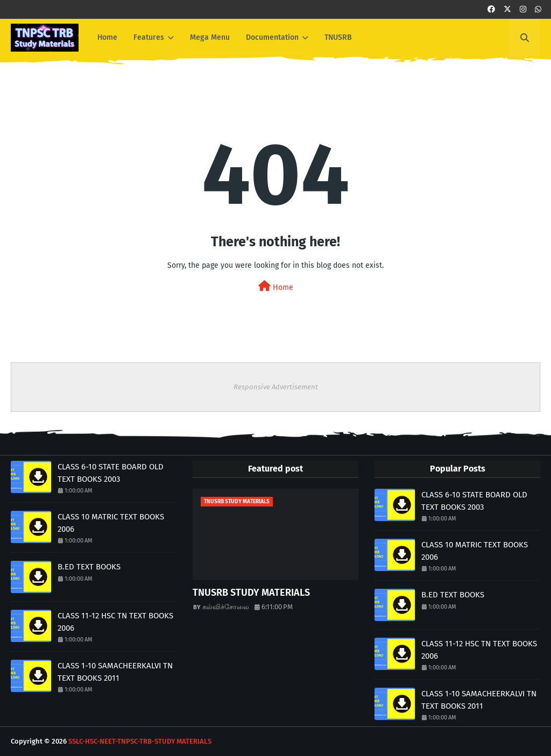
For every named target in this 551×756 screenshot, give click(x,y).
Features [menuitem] (149, 37)
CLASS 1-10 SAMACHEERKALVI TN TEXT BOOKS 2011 (115, 672)
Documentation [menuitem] (272, 37)
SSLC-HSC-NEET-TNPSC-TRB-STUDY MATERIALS (140, 741)
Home (276, 286)
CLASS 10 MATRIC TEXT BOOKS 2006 (111, 523)
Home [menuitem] (107, 37)
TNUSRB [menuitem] (338, 37)
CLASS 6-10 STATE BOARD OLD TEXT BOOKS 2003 (111, 473)
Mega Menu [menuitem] (210, 37)
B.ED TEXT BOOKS (89, 567)
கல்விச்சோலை (226, 607)
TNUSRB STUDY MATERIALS (251, 593)
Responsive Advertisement (276, 387)
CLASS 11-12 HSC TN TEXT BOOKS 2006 (115, 622)
